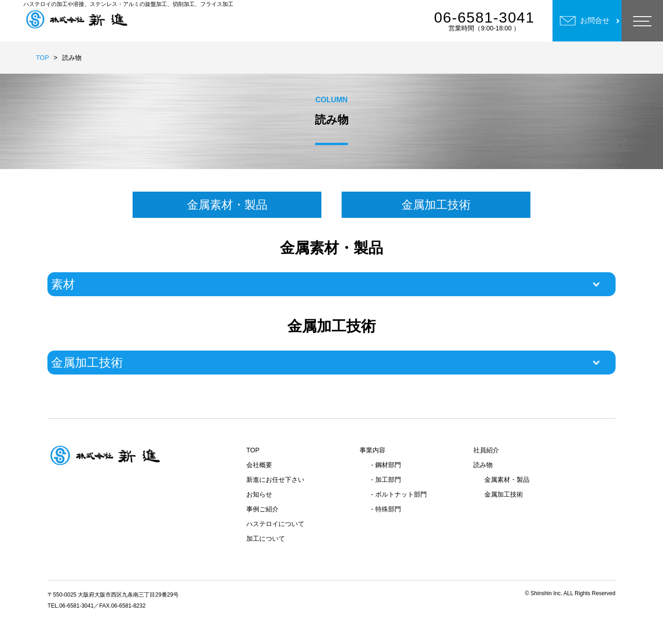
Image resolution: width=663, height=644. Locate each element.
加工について (266, 539)
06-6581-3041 (484, 18)
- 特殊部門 (386, 509)
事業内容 (372, 450)
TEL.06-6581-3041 (70, 606)
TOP (43, 58)
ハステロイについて (275, 524)
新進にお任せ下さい (275, 480)
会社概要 (259, 465)
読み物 (483, 465)
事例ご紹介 (262, 509)
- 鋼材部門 (386, 465)
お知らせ (259, 494)
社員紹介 (486, 450)
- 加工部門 (386, 480)
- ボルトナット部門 (399, 494)
